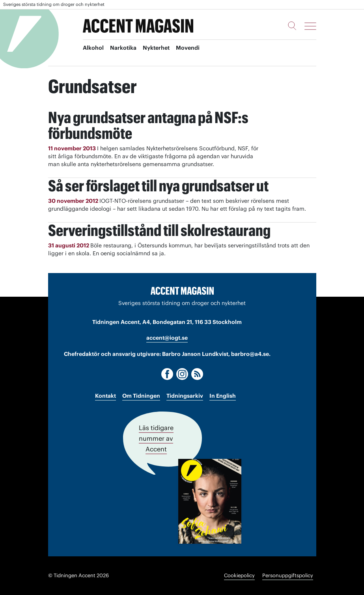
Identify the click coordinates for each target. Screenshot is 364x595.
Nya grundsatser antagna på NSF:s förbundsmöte (148, 125)
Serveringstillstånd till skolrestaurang (159, 230)
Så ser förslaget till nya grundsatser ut (158, 186)
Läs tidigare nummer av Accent (156, 438)
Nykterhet (156, 48)
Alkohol (93, 48)
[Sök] (292, 26)
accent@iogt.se (167, 338)
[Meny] (310, 26)
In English (223, 396)
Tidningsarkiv (185, 396)
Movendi (188, 48)
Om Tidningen (141, 396)
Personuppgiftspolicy (288, 575)
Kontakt (105, 396)
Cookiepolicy (239, 575)
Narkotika (123, 48)
